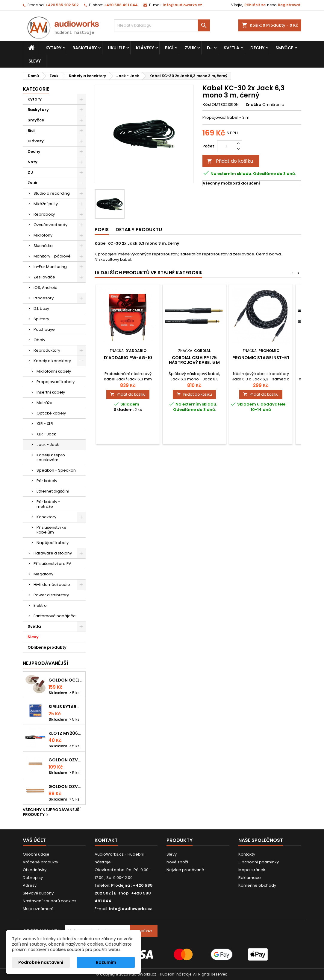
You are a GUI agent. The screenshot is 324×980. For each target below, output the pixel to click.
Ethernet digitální (53, 491)
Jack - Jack (48, 445)
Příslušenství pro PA (53, 564)
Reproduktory (47, 350)
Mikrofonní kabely (54, 371)
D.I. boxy (41, 308)
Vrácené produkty (40, 862)
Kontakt (106, 840)
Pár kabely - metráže (48, 504)
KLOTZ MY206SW (66, 733)
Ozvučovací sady (50, 225)
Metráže (44, 403)
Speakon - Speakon (56, 470)
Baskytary (85, 48)
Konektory (46, 517)
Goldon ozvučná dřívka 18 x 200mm (66, 760)
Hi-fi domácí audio (52, 585)
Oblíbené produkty (47, 647)
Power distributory (51, 595)
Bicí (169, 48)
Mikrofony (43, 235)
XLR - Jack (46, 434)
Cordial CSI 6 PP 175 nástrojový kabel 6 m (194, 360)
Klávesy (145, 48)
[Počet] (226, 146)
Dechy (257, 48)
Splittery (41, 319)
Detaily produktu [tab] (139, 230)
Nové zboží (177, 862)
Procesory (44, 298)
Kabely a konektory (52, 361)
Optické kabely (51, 413)
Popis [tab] (102, 230)
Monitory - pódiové (52, 256)
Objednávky (35, 870)
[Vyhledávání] (162, 25)
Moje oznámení (38, 909)
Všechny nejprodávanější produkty (52, 813)
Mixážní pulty (46, 204)
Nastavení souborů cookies (50, 901)
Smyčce (284, 48)
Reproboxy (44, 214)
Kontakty (247, 854)
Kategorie (36, 89)
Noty (32, 162)
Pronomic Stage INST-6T (261, 358)
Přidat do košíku (230, 161)
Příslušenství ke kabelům (52, 530)
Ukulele (116, 48)
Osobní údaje (36, 854)
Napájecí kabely (53, 543)
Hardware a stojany (53, 553)
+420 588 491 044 (121, 5)
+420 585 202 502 (62, 5)
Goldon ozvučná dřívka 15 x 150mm (66, 787)
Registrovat (289, 5)
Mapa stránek (252, 870)
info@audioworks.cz (183, 5)
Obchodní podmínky (259, 862)
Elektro (40, 605)
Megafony (43, 574)
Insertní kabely (51, 392)
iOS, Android (46, 288)
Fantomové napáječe (55, 616)
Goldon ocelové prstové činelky (66, 680)
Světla (231, 48)
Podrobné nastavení (41, 962)
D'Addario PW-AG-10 (128, 358)
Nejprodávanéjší (46, 663)
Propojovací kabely (56, 382)
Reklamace (250, 878)
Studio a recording (52, 193)
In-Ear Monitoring (50, 267)
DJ (210, 48)
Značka (253, 105)
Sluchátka (43, 246)
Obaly (39, 340)
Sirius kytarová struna (66, 707)
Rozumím (106, 962)
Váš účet (34, 840)
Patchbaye (44, 329)
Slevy (35, 61)
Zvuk (190, 48)
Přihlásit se (255, 5)
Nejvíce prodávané (185, 870)
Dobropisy (33, 878)
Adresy (30, 885)
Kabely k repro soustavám (51, 457)
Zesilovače (44, 277)
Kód (207, 105)
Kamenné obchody (257, 885)
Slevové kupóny (38, 893)
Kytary (53, 48)
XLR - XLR (45, 424)
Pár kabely (47, 481)
